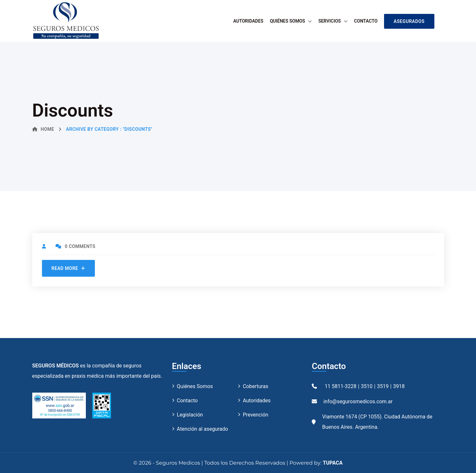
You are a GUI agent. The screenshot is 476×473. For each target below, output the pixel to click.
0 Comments (76, 246)
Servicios (329, 21)
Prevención (255, 415)
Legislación (190, 415)
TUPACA (333, 463)
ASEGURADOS (409, 21)
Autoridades (248, 21)
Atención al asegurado (203, 429)
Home (43, 129)
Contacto (366, 21)
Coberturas (255, 386)
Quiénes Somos (287, 21)
